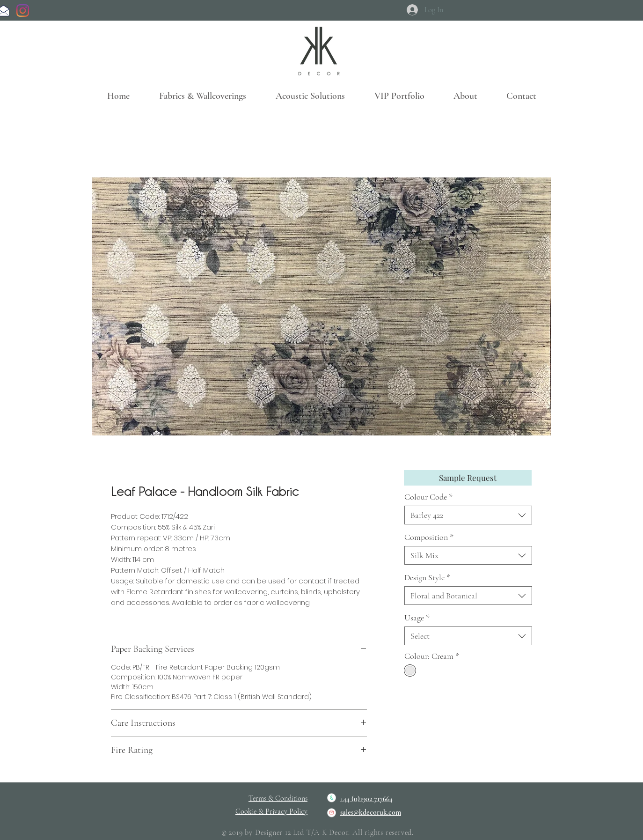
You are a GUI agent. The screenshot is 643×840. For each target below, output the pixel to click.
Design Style (427, 577)
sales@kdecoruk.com (371, 812)
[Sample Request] (468, 478)
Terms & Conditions (278, 798)
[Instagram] (23, 11)
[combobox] (468, 515)
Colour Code (428, 497)
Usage (417, 618)
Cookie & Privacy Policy (271, 811)
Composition (429, 537)
